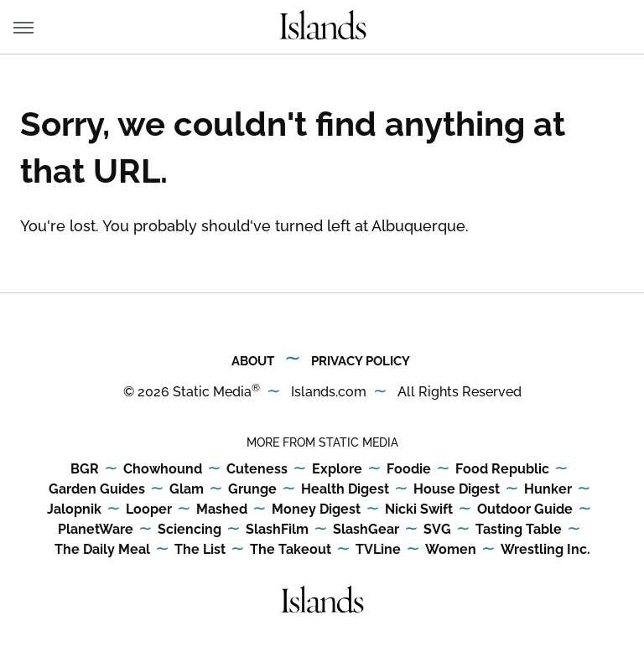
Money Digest (316, 510)
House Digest (457, 490)
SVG (437, 530)
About (253, 361)
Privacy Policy (361, 361)
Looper (149, 510)
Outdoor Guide (525, 510)
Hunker (548, 490)
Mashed (222, 510)
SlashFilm (277, 530)
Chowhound (163, 470)
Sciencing (190, 530)
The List (200, 550)
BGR (85, 470)
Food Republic (502, 470)
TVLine (378, 550)
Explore (337, 470)
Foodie (409, 470)
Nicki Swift (419, 510)
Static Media (212, 392)
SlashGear (366, 530)
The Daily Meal (102, 550)
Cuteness (257, 470)
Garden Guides (97, 490)
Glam (187, 490)
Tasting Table (519, 530)
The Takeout (291, 550)
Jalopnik (74, 510)
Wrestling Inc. (545, 550)
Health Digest (345, 490)
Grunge (252, 490)
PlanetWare (96, 530)
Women (451, 550)
